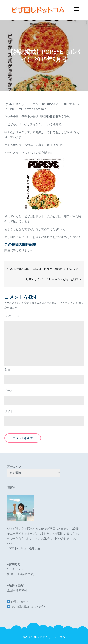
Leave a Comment (36, 109)
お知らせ (74, 104)
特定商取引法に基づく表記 (28, 607)
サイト (9, 411)
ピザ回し (10, 109)
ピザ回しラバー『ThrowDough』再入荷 (52, 279)
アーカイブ (14, 466)
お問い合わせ (19, 602)
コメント (12, 316)
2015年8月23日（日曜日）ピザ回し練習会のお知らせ (44, 269)
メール (9, 390)
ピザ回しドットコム (25, 104)
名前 (7, 370)
